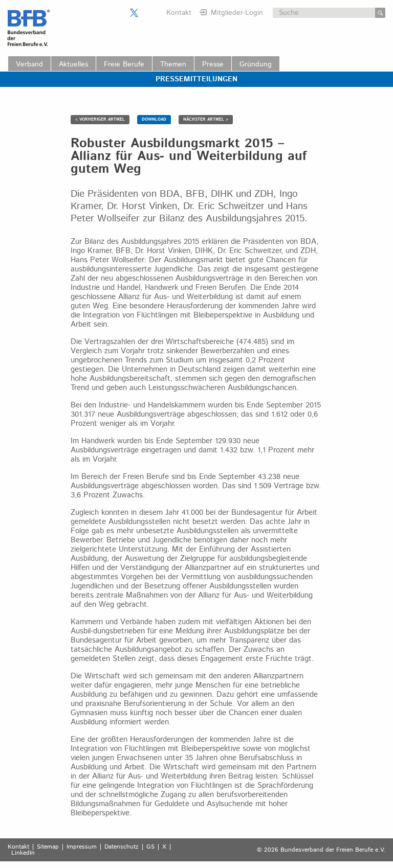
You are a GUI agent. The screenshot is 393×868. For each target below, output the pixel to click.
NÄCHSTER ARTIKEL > (206, 119)
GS (150, 847)
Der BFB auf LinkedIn (147, 13)
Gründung (256, 64)
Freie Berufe (124, 64)
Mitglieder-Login (237, 13)
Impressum (82, 847)
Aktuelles (73, 64)
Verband (29, 64)
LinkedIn (23, 853)
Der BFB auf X (134, 13)
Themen (173, 64)
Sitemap (48, 847)
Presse (213, 64)
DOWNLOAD (154, 119)
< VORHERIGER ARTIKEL (100, 119)
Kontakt (179, 13)
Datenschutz (122, 847)
